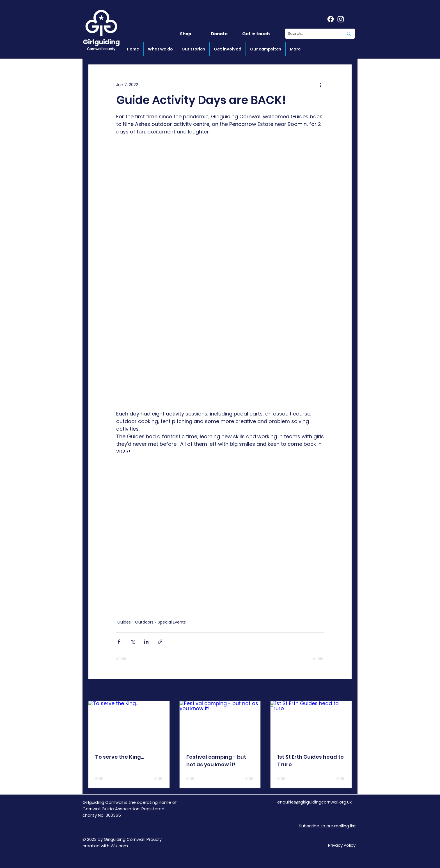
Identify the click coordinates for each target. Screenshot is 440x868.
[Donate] (219, 34)
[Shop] (186, 34)
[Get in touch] (256, 34)
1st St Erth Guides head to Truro (310, 761)
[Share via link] (160, 642)
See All (346, 690)
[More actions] (320, 85)
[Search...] (311, 34)
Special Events (172, 622)
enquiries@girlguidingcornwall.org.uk (314, 802)
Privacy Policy (342, 845)
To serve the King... (120, 757)
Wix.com (119, 846)
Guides (124, 622)
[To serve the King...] (129, 724)
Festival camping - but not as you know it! (216, 761)
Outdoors (144, 622)
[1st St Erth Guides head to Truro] (311, 724)
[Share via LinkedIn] (146, 642)
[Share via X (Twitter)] (133, 642)
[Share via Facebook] (119, 642)
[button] (160, 49)
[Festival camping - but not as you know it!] (220, 724)
